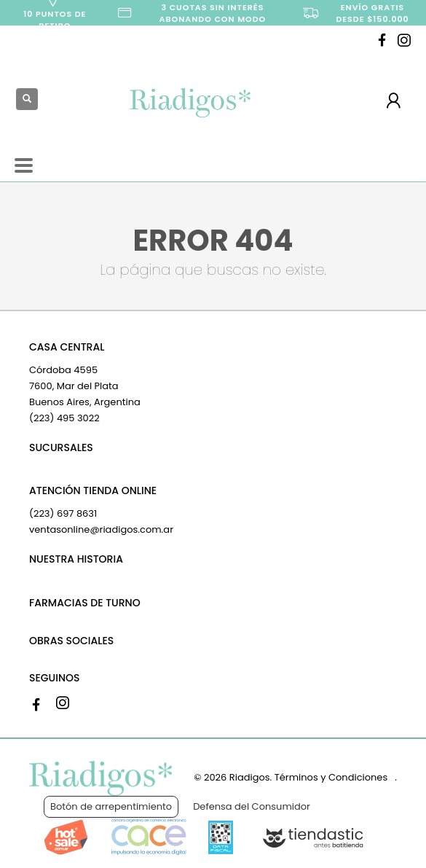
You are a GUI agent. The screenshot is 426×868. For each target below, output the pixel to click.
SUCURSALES (61, 447)
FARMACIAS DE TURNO (85, 603)
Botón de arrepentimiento (111, 806)
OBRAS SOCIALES (71, 641)
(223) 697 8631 (63, 513)
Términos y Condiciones (331, 777)
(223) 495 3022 (64, 418)
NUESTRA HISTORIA (76, 559)
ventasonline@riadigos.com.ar (101, 529)
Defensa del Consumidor (252, 806)
